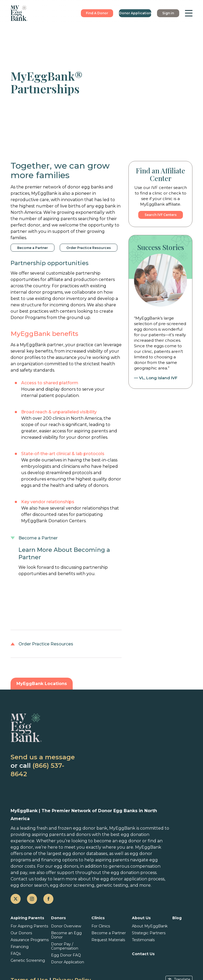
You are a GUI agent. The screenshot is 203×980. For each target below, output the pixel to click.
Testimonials (143, 940)
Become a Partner (33, 248)
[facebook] (48, 899)
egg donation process (134, 873)
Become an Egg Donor (66, 935)
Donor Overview (66, 926)
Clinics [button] (98, 918)
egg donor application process (132, 879)
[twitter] (16, 899)
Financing (20, 947)
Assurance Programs (30, 940)
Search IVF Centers (161, 215)
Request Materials (108, 940)
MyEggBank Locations (42, 684)
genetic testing (112, 885)
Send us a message (43, 757)
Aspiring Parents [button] (27, 918)
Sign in (168, 13)
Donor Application (135, 13)
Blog (177, 918)
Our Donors (21, 933)
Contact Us (143, 954)
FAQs (16, 954)
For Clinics (101, 926)
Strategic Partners (149, 933)
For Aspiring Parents (29, 926)
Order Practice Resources (89, 248)
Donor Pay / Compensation (65, 946)
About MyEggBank (150, 926)
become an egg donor (117, 841)
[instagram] (32, 899)
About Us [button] (141, 918)
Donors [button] (58, 918)
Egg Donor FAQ (66, 955)
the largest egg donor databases (73, 854)
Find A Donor (97, 13)
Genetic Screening (28, 960)
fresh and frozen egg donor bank (72, 828)
